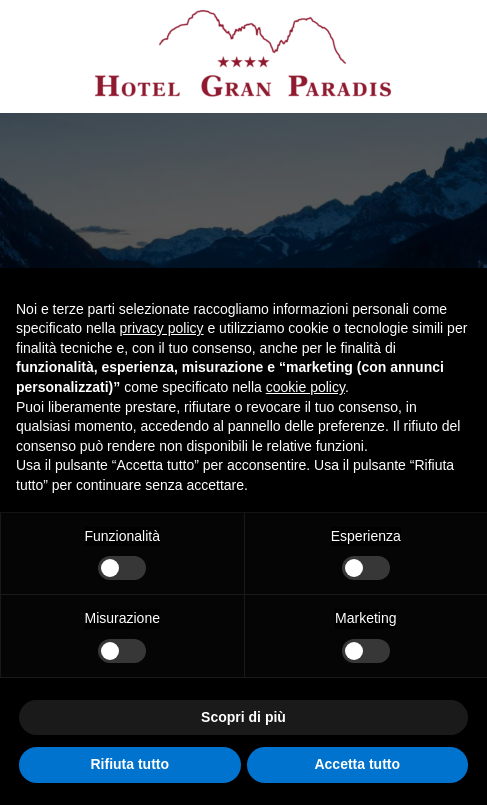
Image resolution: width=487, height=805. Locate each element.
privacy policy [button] (162, 328)
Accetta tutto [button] (357, 764)
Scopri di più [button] (243, 717)
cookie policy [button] (305, 387)
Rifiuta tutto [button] (129, 764)
